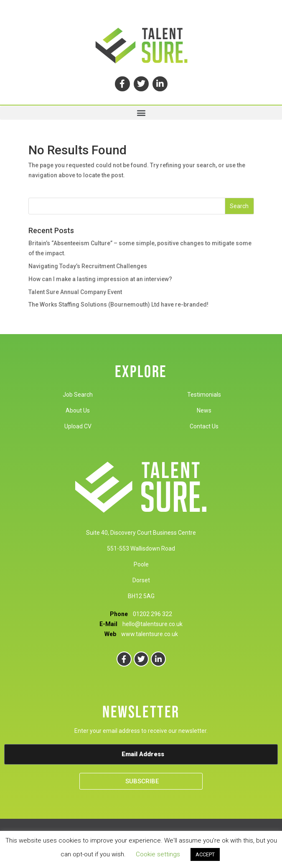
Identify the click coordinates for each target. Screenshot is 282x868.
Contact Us (204, 426)
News (204, 410)
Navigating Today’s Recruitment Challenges (88, 266)
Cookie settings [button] (158, 854)
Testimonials (204, 395)
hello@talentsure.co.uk (152, 624)
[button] (141, 113)
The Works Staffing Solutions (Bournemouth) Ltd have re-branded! (118, 304)
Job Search (78, 395)
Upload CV (78, 426)
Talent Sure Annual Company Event (75, 292)
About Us (78, 410)
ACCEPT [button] (205, 854)
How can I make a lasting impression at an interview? (100, 279)
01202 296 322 (152, 614)
